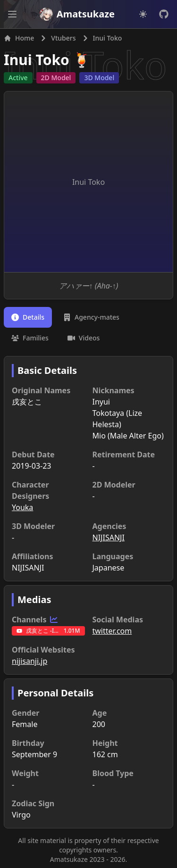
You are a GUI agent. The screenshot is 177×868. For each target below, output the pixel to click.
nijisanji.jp (29, 661)
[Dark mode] (143, 14)
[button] (12, 14)
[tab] (28, 317)
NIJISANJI (109, 537)
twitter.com (112, 631)
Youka (22, 507)
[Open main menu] (12, 14)
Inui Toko (37, 60)
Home (19, 38)
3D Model (99, 78)
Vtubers (63, 38)
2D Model (56, 78)
